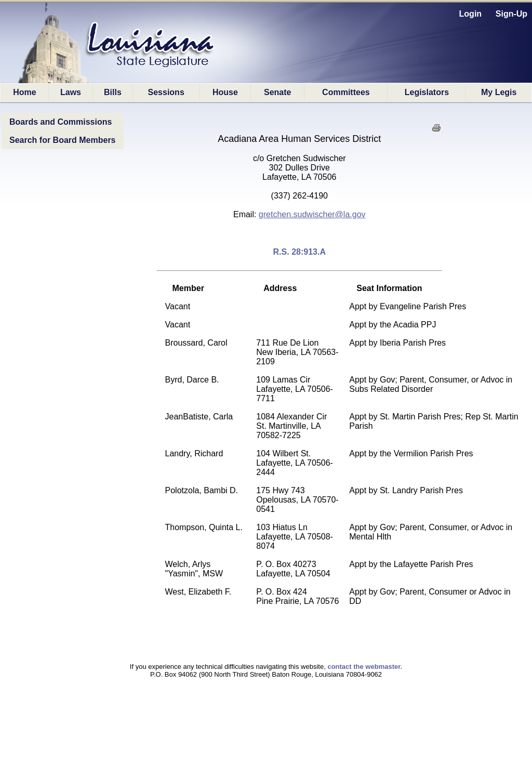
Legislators (427, 92)
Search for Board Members (63, 140)
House (225, 92)
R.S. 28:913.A (300, 252)
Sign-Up (511, 14)
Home (24, 92)
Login (471, 14)
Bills (113, 92)
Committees (346, 92)
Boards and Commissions (61, 122)
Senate (277, 92)
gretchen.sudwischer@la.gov (312, 214)
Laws (71, 92)
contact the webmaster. (365, 667)
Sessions (166, 92)
